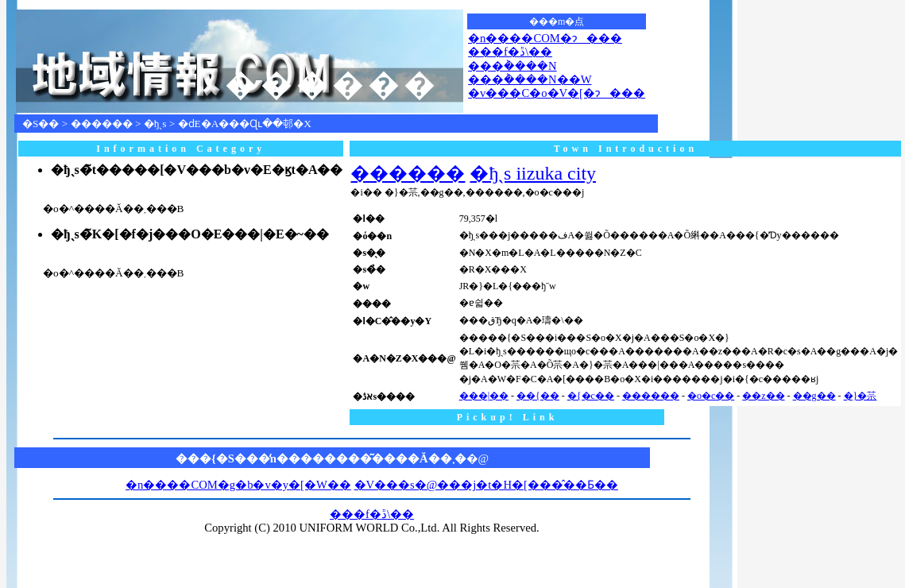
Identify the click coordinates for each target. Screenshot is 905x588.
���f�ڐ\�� (510, 52)
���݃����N (512, 66)
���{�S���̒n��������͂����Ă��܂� (321, 458)
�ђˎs (155, 124)
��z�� (763, 396)
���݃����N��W (530, 79)
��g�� (814, 396)
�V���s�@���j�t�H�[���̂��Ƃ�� (486, 485)
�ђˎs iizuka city (533, 173)
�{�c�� (591, 396)
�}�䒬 (861, 396)
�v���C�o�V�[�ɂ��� (557, 93)
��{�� (538, 396)
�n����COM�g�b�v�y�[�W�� (238, 485)
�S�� (41, 124)
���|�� (484, 396)
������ (102, 124)
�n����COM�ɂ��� (545, 38)
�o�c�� (711, 396)
